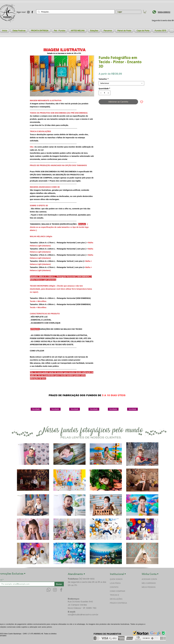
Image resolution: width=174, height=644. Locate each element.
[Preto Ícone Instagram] (28, 12)
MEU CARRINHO (149, 583)
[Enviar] (59, 584)
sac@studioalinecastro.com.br (83, 615)
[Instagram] (55, 590)
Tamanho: (104, 79)
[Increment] (109, 93)
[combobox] (121, 83)
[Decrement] (101, 93)
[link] (145, 12)
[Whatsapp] (49, 590)
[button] (19, 31)
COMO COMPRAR (118, 591)
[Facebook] (61, 590)
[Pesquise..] (75, 12)
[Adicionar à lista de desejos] (142, 102)
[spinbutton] (104, 93)
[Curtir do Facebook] (123, 389)
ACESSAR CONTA (149, 579)
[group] (88, 417)
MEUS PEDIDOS (149, 587)
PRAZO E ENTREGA (118, 603)
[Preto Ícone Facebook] (32, 12)
